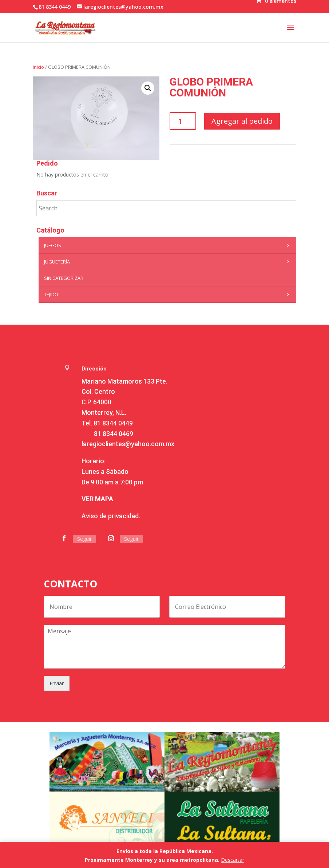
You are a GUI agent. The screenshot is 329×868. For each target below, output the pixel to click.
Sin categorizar (64, 278)
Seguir (84, 539)
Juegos (168, 245)
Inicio (38, 67)
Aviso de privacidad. (111, 516)
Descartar (233, 860)
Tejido (168, 294)
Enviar (57, 683)
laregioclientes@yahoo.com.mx (128, 444)
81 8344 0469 (114, 434)
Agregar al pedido (242, 121)
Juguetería (168, 262)
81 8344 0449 (113, 423)
